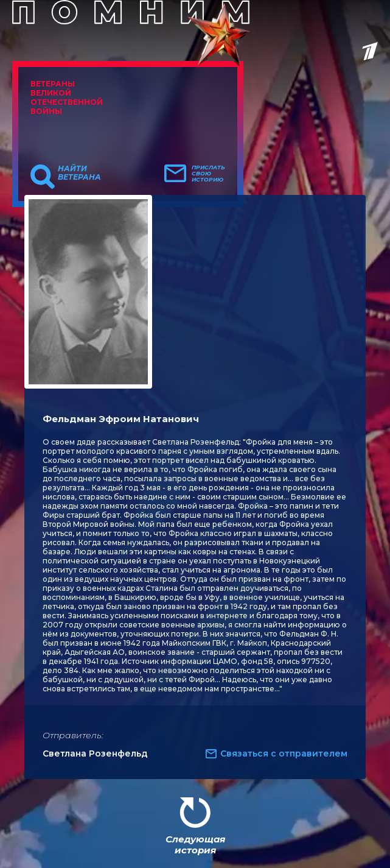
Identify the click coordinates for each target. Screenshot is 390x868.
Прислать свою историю (208, 174)
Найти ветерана (79, 173)
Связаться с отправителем (284, 753)
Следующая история (195, 845)
